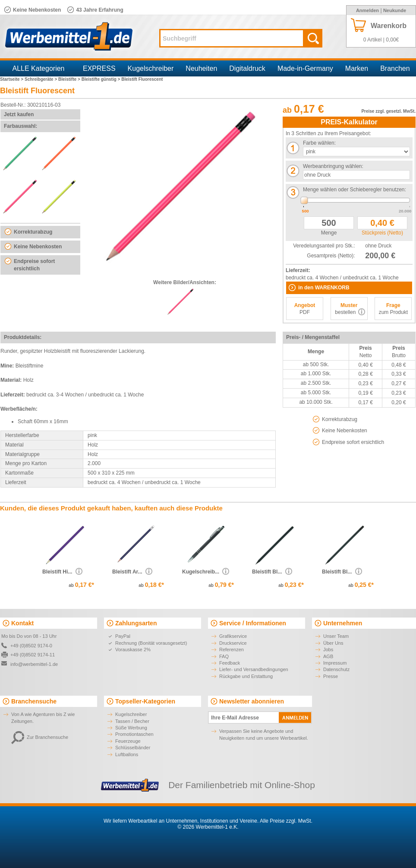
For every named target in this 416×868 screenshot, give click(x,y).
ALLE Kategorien (39, 68)
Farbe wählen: (319, 143)
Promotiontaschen (134, 734)
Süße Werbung (131, 728)
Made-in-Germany (305, 68)
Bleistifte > (70, 79)
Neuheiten (201, 68)
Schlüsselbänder (133, 748)
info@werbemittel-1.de (34, 664)
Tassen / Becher (132, 721)
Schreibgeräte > (41, 79)
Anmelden (367, 10)
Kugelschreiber (151, 68)
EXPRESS (99, 68)
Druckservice (233, 643)
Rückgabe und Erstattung (246, 676)
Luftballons (127, 754)
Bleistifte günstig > (102, 79)
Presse (331, 676)
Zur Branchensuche (40, 737)
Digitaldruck (247, 68)
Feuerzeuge (128, 741)
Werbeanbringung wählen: (333, 166)
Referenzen (232, 649)
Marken (357, 68)
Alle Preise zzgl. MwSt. (286, 821)
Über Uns (333, 643)
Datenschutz (336, 669)
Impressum (335, 663)
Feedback (230, 663)
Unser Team (336, 636)
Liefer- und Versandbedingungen (254, 669)
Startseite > (12, 79)
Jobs (328, 649)
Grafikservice (233, 636)
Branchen (395, 68)
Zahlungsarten (136, 623)
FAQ (224, 656)
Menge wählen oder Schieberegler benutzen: (355, 190)
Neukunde (395, 10)
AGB (328, 656)
